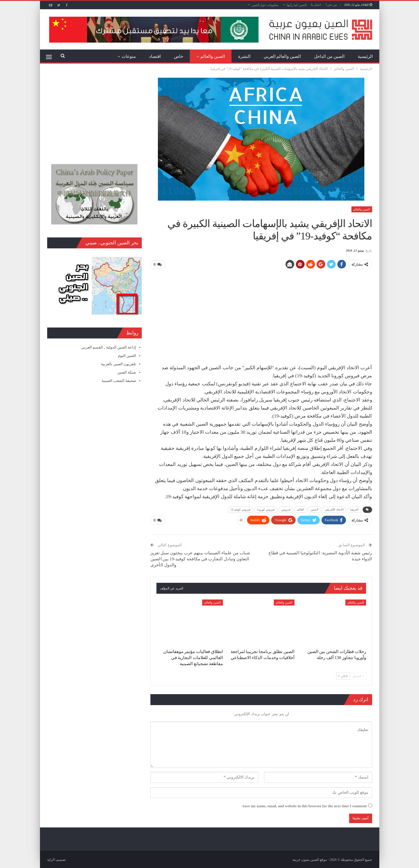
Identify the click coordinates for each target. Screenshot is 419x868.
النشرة (244, 56)
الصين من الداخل (329, 56)
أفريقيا (354, 509)
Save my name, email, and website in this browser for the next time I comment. (304, 805)
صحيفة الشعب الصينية (119, 381)
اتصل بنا (316, 5)
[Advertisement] (261, 314)
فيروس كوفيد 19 (240, 509)
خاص (179, 56)
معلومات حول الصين (265, 5)
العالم (301, 509)
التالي (343, 675)
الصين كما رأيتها (297, 5)
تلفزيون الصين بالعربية (119, 364)
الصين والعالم (213, 56)
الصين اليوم (127, 356)
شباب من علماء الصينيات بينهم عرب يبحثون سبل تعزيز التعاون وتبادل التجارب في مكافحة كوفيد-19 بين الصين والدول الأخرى (200, 558)
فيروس (286, 509)
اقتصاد (155, 56)
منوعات (129, 56)
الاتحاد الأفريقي (334, 509)
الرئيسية (365, 56)
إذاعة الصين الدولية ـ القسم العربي (109, 347)
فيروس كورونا (266, 509)
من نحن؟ (331, 5)
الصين (314, 509)
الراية (51, 859)
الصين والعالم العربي (282, 56)
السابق (358, 675)
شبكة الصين (127, 372)
